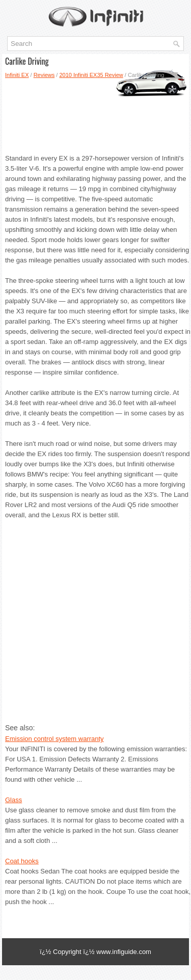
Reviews (44, 75)
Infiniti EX (17, 75)
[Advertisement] (95, 113)
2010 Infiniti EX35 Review (91, 75)
